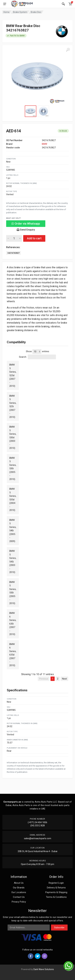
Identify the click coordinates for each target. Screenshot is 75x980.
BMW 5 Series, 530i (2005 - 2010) (13, 469)
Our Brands (19, 888)
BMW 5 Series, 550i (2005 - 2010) (13, 593)
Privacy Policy (19, 902)
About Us (19, 883)
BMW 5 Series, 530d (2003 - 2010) (13, 437)
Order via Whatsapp (26, 224)
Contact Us (19, 897)
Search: (37, 357)
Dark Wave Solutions (44, 969)
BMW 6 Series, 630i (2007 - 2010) (13, 624)
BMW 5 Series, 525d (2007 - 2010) (13, 375)
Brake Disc (36, 12)
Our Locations (19, 892)
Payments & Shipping (56, 892)
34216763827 (13, 253)
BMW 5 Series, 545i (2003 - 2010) (13, 562)
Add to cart (34, 238)
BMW (44, 144)
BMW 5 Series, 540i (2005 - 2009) (13, 531)
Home (6, 12)
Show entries (37, 352)
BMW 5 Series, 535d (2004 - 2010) (13, 500)
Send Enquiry (26, 230)
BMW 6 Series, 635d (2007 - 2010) (13, 655)
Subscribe (59, 928)
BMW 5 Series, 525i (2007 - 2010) (13, 406)
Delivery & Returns (56, 888)
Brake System (20, 12)
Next (64, 679)
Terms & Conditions (56, 897)
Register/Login (56, 883)
